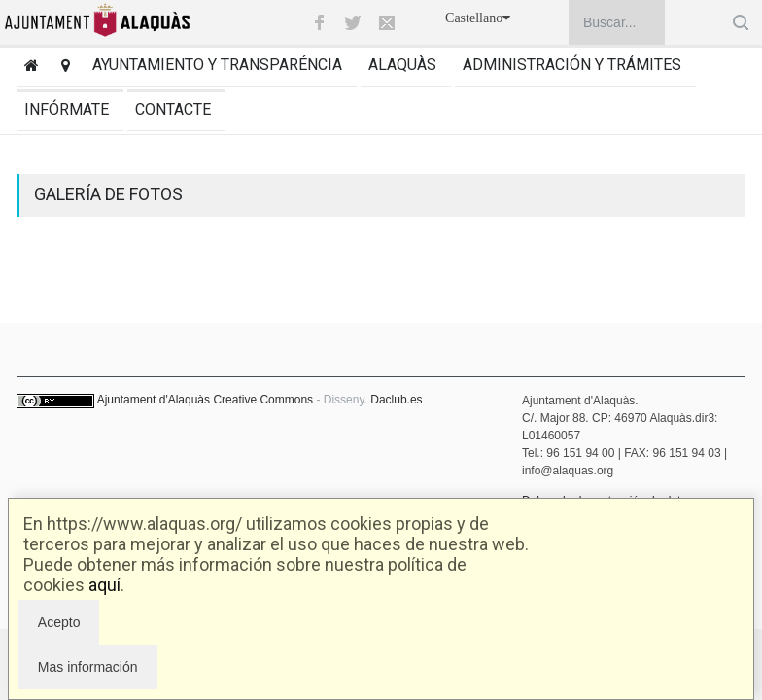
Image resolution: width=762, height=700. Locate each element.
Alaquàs (402, 65)
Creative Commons (263, 400)
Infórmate (67, 109)
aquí (104, 585)
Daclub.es (396, 400)
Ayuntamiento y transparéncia (217, 65)
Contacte (173, 109)
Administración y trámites (572, 65)
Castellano (478, 18)
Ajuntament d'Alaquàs (154, 400)
